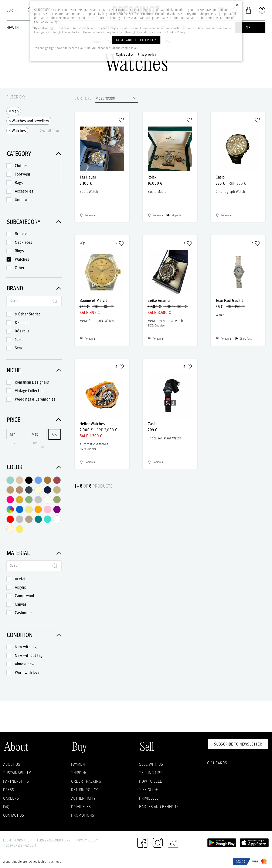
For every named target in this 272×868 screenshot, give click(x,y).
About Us (12, 764)
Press (9, 790)
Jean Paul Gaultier (230, 300)
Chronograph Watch (230, 191)
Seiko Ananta (159, 300)
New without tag (29, 655)
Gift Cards (217, 763)
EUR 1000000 (38, 445)
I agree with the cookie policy (136, 40)
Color (34, 467)
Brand (34, 288)
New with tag (26, 647)
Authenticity (84, 798)
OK (55, 434)
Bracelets (23, 234)
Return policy (85, 790)
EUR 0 (14, 443)
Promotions (83, 815)
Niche (34, 370)
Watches (17, 130)
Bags (19, 183)
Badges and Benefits (159, 807)
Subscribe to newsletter (238, 744)
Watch (220, 315)
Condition (34, 635)
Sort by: (83, 98)
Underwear (24, 200)
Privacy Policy (87, 840)
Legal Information (17, 840)
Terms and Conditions (54, 840)
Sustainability (17, 773)
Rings (19, 251)
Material (34, 553)
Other (20, 268)
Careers (11, 798)
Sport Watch (89, 191)
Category (34, 154)
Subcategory (34, 222)
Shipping (79, 773)
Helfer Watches (92, 424)
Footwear (23, 174)
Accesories (24, 191)
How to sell (151, 781)
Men (14, 111)
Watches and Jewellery (29, 120)
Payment (79, 764)
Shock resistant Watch (164, 438)
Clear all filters (50, 130)
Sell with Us (151, 764)
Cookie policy (125, 55)
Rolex (152, 177)
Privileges (81, 807)
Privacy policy (147, 55)
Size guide (149, 790)
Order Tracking (86, 781)
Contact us (14, 815)
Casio (220, 177)
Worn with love (27, 672)
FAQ (6, 807)
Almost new (25, 664)
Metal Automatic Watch (97, 321)
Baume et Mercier (94, 300)
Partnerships (16, 781)
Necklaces (24, 242)
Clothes (21, 166)
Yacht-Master (158, 191)
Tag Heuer (88, 177)
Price (34, 420)
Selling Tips (151, 773)
